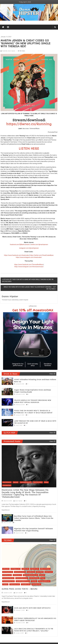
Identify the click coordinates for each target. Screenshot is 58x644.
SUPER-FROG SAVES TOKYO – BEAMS (19, 589)
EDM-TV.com (49, 572)
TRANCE (5, 584)
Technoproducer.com (44, 581)
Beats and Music (45, 569)
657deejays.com (16, 569)
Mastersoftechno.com (22, 578)
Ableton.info (25, 569)
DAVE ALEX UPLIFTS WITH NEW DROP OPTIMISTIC (32, 608)
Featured (16, 482)
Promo (46, 482)
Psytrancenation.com (8, 581)
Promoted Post (7, 485)
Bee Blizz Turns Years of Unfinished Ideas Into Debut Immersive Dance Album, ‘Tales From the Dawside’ (34, 518)
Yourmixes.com (36, 584)
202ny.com (6, 569)
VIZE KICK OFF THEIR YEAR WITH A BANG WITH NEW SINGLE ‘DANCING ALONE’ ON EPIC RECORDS (28, 280)
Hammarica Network (26, 482)
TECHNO (34, 581)
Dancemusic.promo (20, 572)
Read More (6, 510)
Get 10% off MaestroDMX (33, 310)
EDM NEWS (40, 572)
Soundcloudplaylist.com (23, 581)
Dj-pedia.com (31, 572)
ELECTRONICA (7, 482)
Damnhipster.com (8, 572)
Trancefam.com (26, 584)
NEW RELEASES (38, 482)
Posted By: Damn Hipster (9, 51)
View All (52, 374)
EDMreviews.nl (17, 575)
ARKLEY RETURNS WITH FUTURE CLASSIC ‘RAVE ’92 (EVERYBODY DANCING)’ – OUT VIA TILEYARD (30, 288)
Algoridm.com (35, 569)
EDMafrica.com (7, 575)
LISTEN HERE (29, 149)
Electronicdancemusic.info (31, 575)
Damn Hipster (19, 501)
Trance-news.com (15, 584)
